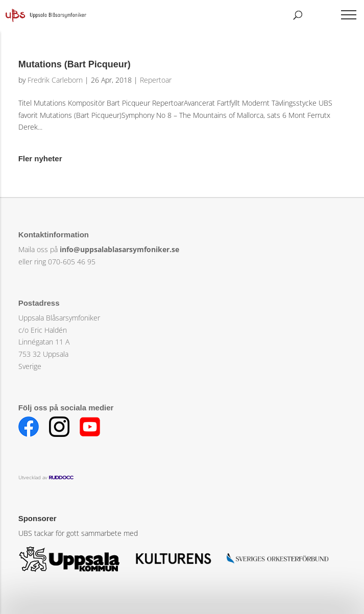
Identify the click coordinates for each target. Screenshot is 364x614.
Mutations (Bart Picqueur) (75, 64)
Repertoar (156, 80)
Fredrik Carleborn (55, 80)
